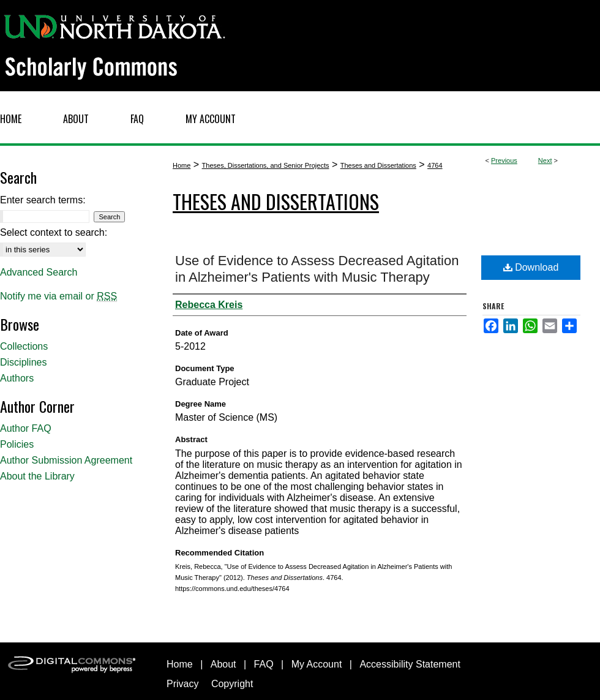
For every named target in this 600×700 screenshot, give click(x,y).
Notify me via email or (58, 296)
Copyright (232, 684)
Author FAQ (26, 428)
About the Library (37, 476)
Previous (504, 160)
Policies (17, 444)
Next (545, 160)
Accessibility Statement (410, 664)
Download (531, 267)
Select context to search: (54, 232)
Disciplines (23, 362)
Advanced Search (39, 272)
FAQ (264, 664)
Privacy (182, 684)
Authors (17, 378)
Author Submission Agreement (66, 460)
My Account (317, 664)
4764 (435, 165)
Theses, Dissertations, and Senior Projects (266, 165)
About (223, 664)
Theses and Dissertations (378, 165)
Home (182, 165)
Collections (24, 346)
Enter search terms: (43, 200)
